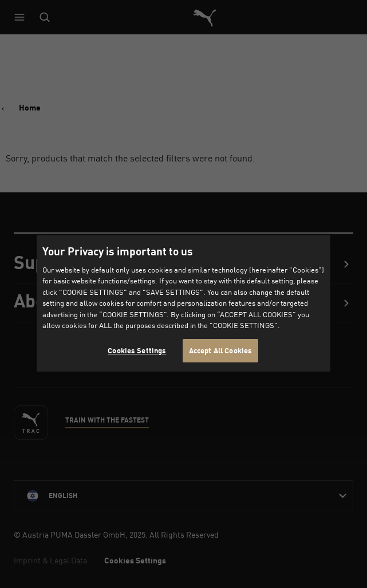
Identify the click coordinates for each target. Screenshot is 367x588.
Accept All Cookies (220, 350)
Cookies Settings (137, 350)
